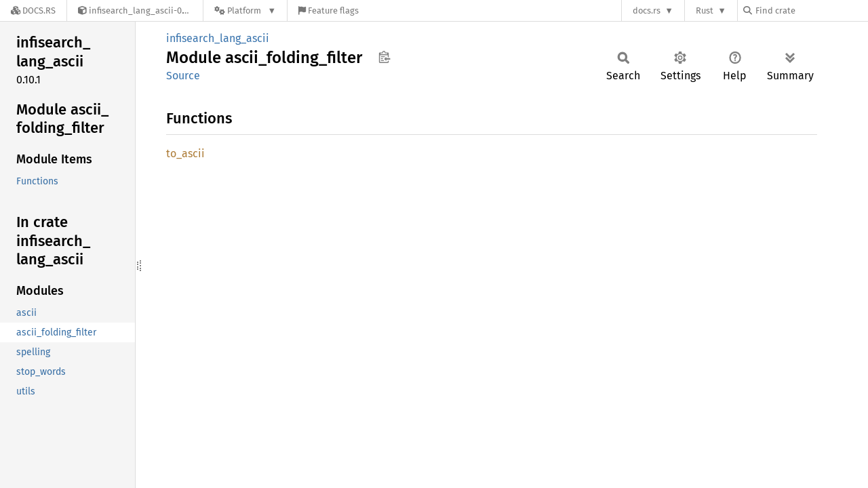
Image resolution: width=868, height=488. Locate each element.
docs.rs (647, 11)
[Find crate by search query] (811, 11)
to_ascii (185, 154)
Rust (705, 11)
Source (183, 76)
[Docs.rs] (33, 11)
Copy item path (384, 57)
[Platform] (245, 11)
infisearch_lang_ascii (218, 38)
